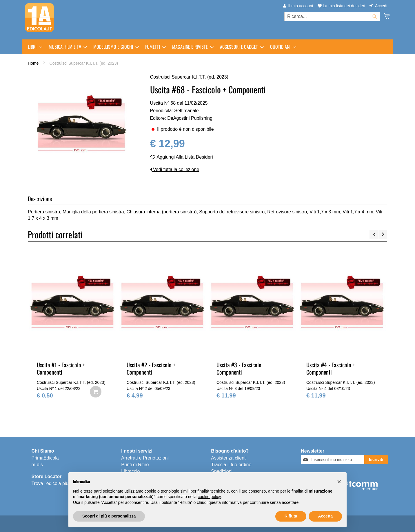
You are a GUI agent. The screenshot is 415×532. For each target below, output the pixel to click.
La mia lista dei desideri (341, 6)
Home (33, 63)
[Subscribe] (376, 460)
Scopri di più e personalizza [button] (109, 516)
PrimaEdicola (45, 458)
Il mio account (301, 6)
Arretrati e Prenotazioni (145, 458)
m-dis (37, 465)
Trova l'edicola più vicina (56, 483)
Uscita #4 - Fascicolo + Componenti (331, 368)
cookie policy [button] (209, 497)
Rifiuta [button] (291, 516)
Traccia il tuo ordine (231, 465)
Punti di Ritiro (135, 465)
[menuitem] (33, 47)
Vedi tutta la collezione (175, 169)
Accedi (381, 6)
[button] (339, 482)
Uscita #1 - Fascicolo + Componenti (61, 368)
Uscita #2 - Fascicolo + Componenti (151, 368)
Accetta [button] (325, 516)
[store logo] (39, 18)
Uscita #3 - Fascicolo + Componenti (241, 368)
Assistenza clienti (229, 458)
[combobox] (332, 17)
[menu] (208, 47)
